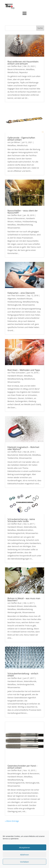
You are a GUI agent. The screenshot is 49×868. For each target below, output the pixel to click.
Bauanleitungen (14, 774)
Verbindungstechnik (16, 533)
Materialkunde (25, 455)
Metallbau (30, 69)
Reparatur (24, 72)
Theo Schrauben (18, 295)
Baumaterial (13, 455)
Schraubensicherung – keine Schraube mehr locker (21, 520)
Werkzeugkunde (14, 305)
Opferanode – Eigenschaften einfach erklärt (21, 139)
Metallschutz (13, 72)
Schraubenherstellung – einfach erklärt (23, 675)
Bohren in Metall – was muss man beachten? (24, 599)
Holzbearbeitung (30, 221)
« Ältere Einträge (12, 821)
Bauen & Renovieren (16, 69)
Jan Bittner (16, 142)
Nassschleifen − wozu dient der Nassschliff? (23, 212)
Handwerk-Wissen (25, 299)
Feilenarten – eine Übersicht (21, 293)
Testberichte (13, 458)
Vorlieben (24, 862)
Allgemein (12, 299)
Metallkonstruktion (25, 530)
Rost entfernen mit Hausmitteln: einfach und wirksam (23, 63)
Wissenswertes (14, 228)
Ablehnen (24, 855)
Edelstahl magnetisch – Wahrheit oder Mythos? (23, 448)
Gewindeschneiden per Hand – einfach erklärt (22, 767)
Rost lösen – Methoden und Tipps (24, 370)
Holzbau (18, 221)
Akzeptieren (24, 847)
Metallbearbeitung (25, 225)
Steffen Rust (16, 66)
